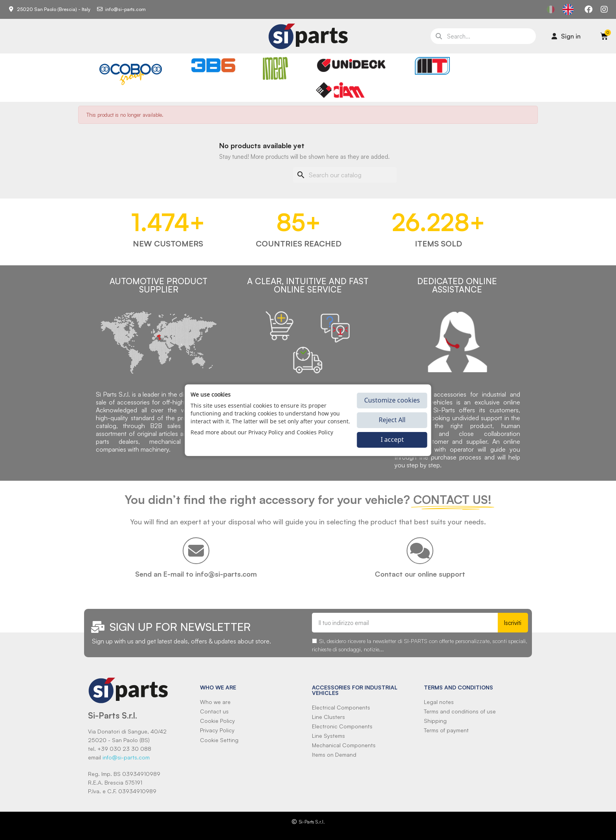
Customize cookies (392, 400)
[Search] (345, 175)
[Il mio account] (566, 36)
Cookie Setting (219, 740)
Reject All (392, 420)
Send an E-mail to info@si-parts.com (196, 574)
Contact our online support (420, 574)
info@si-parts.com (126, 757)
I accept (392, 439)
